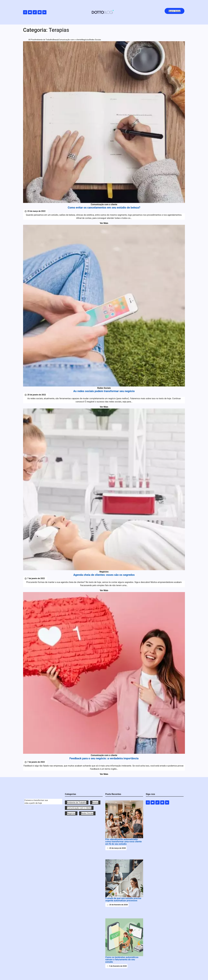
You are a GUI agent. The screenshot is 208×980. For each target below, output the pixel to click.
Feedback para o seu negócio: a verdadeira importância (104, 758)
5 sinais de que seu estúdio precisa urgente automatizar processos (123, 899)
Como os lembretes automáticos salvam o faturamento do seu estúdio (122, 960)
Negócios (104, 572)
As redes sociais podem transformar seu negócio (104, 391)
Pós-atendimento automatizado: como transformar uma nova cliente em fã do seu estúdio (124, 842)
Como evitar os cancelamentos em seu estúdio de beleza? (104, 208)
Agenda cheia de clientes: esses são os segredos (104, 575)
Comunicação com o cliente (104, 204)
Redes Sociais (104, 388)
